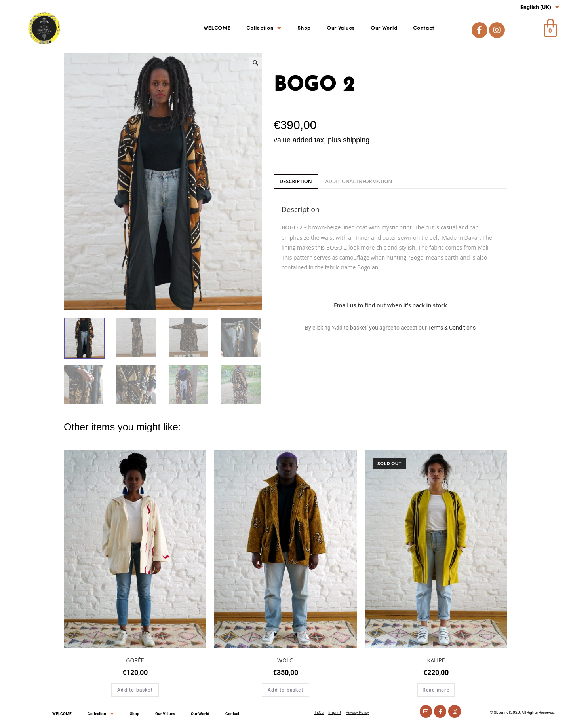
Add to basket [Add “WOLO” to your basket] (285, 690)
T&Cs (319, 712)
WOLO (285, 660)
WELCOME (217, 28)
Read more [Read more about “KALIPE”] (436, 690)
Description (296, 181)
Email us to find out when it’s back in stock (390, 305)
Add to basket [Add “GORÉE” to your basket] (135, 690)
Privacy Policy (357, 712)
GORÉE (135, 660)
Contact (424, 28)
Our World (384, 28)
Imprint (335, 712)
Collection (264, 28)
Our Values (341, 28)
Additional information (359, 181)
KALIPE (436, 660)
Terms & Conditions (452, 328)
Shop (304, 28)
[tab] (296, 181)
